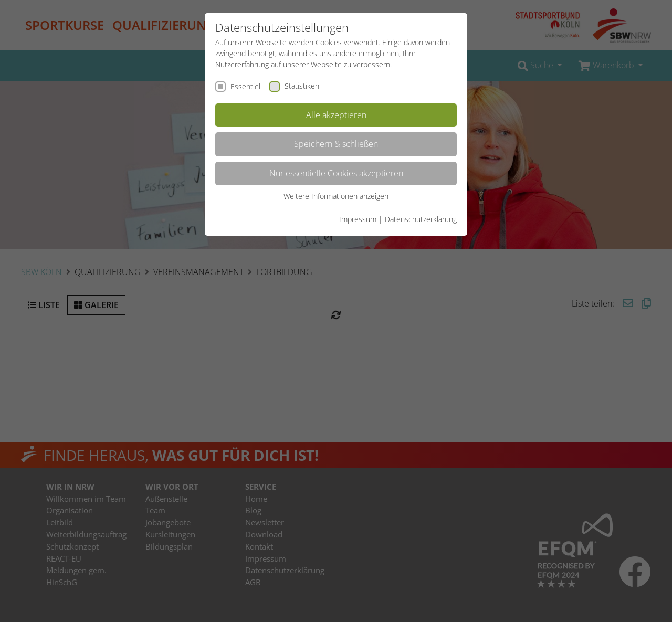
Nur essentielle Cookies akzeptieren (336, 173)
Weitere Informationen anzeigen (336, 196)
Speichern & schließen (336, 144)
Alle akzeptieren (336, 115)
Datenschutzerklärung (421, 219)
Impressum (358, 219)
